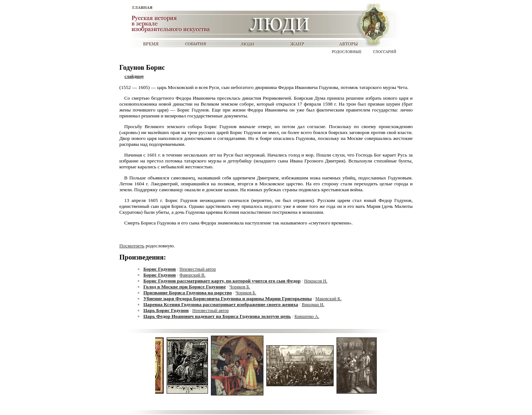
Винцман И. (313, 305)
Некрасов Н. (316, 281)
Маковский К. (329, 299)
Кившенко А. (307, 316)
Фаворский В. (192, 275)
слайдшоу (134, 76)
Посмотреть (132, 246)
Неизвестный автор (198, 269)
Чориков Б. (240, 287)
